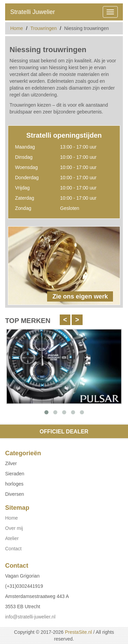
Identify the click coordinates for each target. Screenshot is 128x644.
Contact (13, 549)
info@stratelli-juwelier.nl (30, 617)
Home (17, 28)
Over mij (14, 528)
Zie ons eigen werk (80, 296)
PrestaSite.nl (78, 632)
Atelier (12, 538)
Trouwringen (44, 28)
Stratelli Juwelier (33, 12)
